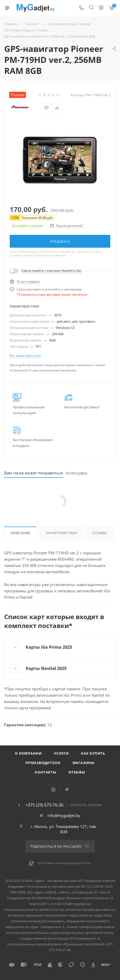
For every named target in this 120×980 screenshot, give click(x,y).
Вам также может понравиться (34, 473)
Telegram (67, 790)
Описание (20, 533)
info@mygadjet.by (64, 815)
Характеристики (61, 533)
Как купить (93, 753)
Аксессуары (77, 473)
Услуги (61, 753)
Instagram (53, 790)
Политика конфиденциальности (64, 863)
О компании (28, 753)
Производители (43, 763)
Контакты (45, 772)
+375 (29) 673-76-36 (44, 805)
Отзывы (100, 533)
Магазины (84, 763)
